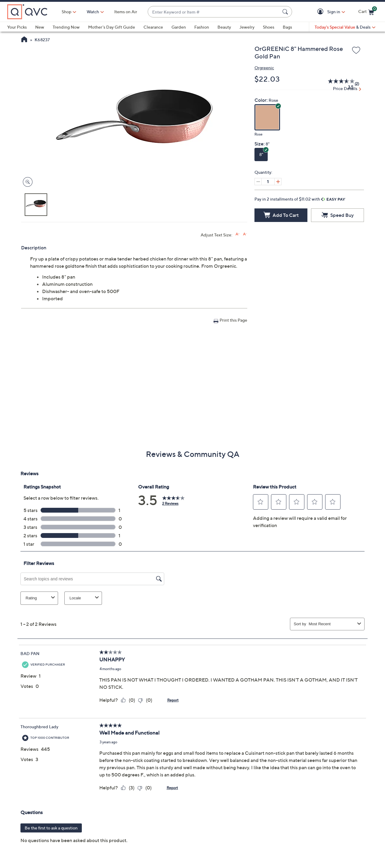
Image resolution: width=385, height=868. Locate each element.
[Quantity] (268, 182)
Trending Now (66, 27)
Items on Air (126, 12)
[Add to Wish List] (356, 51)
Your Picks (17, 27)
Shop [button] (66, 12)
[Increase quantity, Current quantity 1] (278, 182)
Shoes (269, 27)
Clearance (153, 27)
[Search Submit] (286, 12)
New (40, 27)
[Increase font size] (237, 234)
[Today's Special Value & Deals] (345, 27)
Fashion (202, 27)
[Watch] (93, 12)
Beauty (224, 27)
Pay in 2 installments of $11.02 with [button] (300, 199)
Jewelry (247, 27)
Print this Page (233, 320)
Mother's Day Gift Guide (112, 27)
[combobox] (214, 12)
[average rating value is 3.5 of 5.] (338, 84)
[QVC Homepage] (24, 40)
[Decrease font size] (245, 234)
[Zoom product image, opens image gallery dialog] (26, 182)
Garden (179, 27)
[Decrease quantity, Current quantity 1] (258, 182)
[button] (321, 12)
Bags (287, 27)
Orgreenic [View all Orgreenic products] (264, 68)
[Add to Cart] (281, 215)
